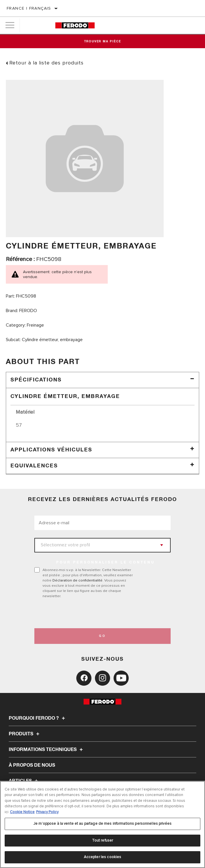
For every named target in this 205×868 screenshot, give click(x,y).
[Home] (75, 25)
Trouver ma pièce (103, 42)
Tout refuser (103, 840)
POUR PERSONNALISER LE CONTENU (106, 563)
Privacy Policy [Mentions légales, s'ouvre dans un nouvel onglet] (47, 812)
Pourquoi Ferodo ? (38, 718)
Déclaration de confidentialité (77, 580)
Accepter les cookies (103, 857)
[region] (102, 824)
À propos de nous (32, 765)
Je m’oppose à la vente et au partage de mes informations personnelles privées (102, 824)
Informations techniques (47, 750)
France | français (29, 8)
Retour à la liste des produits (46, 63)
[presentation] (83, 613)
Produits (25, 734)
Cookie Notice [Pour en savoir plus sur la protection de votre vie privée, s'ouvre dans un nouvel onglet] (22, 812)
